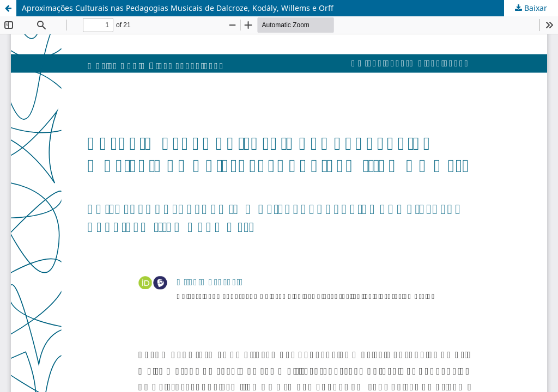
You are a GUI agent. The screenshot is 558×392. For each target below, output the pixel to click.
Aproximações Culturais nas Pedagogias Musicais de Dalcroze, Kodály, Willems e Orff (178, 8)
